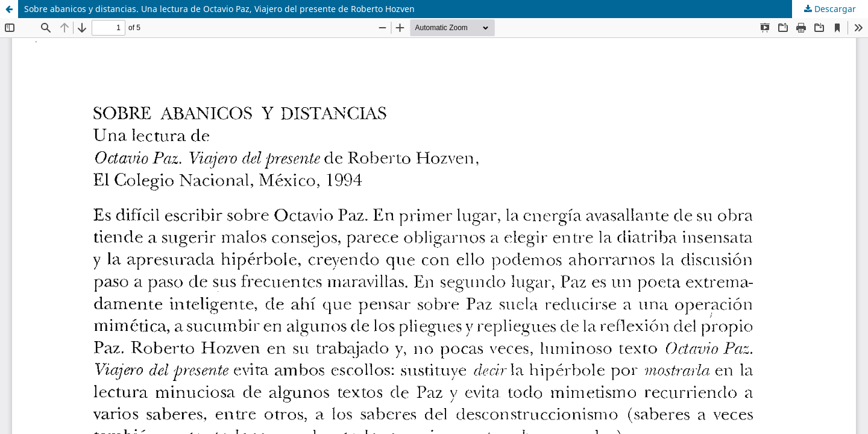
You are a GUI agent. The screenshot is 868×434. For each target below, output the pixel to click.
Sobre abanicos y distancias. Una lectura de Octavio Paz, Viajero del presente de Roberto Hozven (219, 9)
